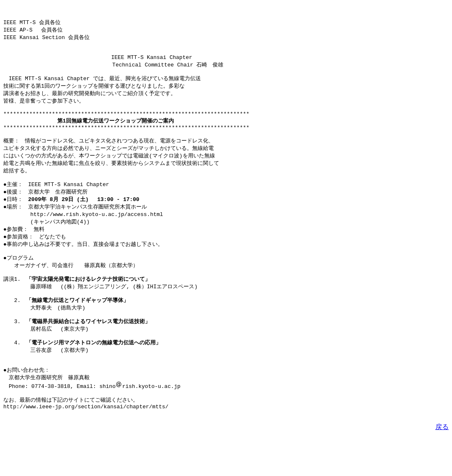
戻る (442, 465)
